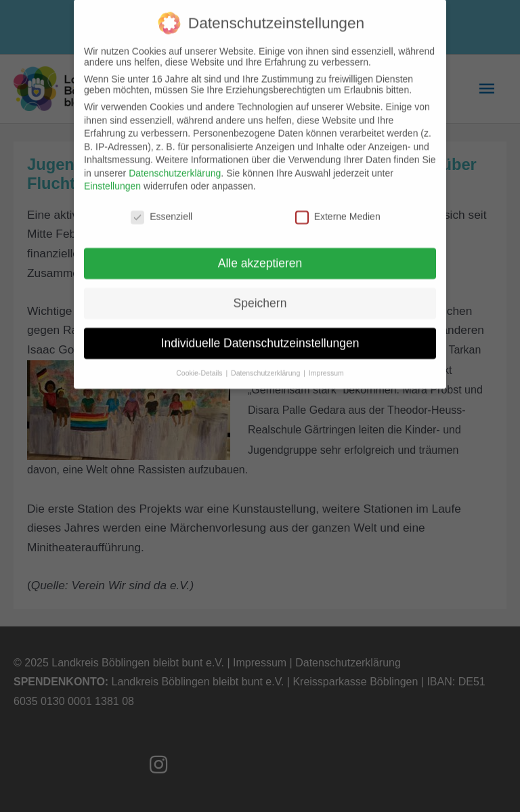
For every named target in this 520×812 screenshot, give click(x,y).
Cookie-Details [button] (200, 364)
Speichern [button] (260, 294)
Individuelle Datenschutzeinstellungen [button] (260, 334)
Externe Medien (338, 207)
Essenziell (161, 207)
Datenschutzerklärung (175, 164)
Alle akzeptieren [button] (260, 254)
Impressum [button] (326, 364)
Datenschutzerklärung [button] (266, 364)
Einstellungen (112, 177)
